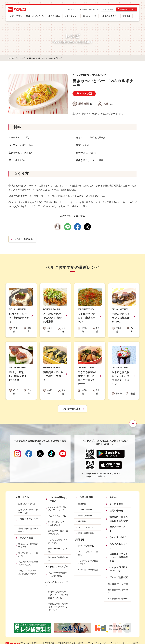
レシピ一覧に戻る (24, 239)
